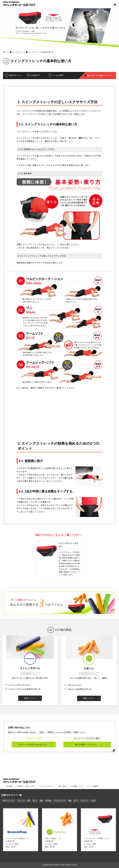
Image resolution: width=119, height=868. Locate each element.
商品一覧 (11, 847)
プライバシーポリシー (47, 786)
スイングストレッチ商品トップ (96, 838)
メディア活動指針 (93, 786)
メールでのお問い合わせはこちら (34, 745)
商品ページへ (30, 698)
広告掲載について (77, 786)
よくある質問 (58, 75)
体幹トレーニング (9, 801)
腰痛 (41, 801)
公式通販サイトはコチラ (87, 745)
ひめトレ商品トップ (53, 838)
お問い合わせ (62, 786)
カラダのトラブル (60, 801)
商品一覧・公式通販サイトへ (98, 75)
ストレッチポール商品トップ (17, 838)
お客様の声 (35, 75)
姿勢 (29, 801)
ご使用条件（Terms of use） (26, 786)
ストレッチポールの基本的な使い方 (25, 689)
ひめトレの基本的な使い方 (80, 689)
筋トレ (76, 801)
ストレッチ (21, 801)
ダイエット (85, 801)
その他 (93, 801)
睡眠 (70, 801)
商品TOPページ (15, 75)
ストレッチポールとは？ (20, 685)
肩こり (35, 801)
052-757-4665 (35, 738)
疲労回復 (48, 801)
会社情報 (9, 786)
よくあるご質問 (12, 844)
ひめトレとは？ (75, 685)
